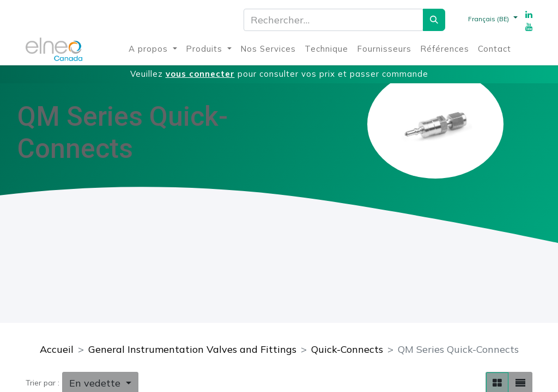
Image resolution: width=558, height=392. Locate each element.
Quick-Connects (347, 349)
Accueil (57, 349)
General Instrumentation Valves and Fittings (192, 349)
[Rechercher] (434, 20)
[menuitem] (153, 49)
